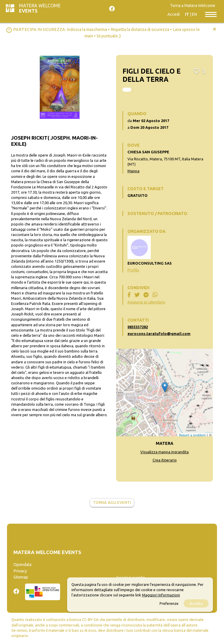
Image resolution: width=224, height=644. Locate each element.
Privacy (20, 571)
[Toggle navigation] (211, 14)
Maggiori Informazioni (161, 595)
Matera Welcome (40, 8)
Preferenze (169, 603)
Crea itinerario (165, 460)
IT (187, 14)
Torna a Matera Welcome (193, 6)
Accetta (196, 603)
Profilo (133, 270)
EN (194, 14)
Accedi (174, 14)
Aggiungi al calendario (146, 302)
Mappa (133, 171)
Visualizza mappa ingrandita (164, 452)
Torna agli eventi (112, 502)
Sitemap (21, 577)
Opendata (22, 565)
